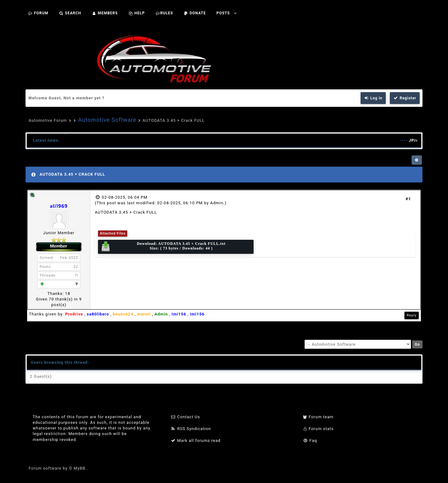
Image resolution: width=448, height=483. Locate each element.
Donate (195, 13)
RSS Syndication (191, 429)
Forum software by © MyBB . (58, 468)
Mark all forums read (196, 440)
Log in (373, 98)
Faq (310, 440)
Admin (217, 203)
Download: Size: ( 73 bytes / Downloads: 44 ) (163, 247)
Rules (164, 13)
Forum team (318, 417)
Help (137, 13)
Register (405, 98)
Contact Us (185, 417)
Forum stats (318, 429)
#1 (408, 199)
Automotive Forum (48, 120)
